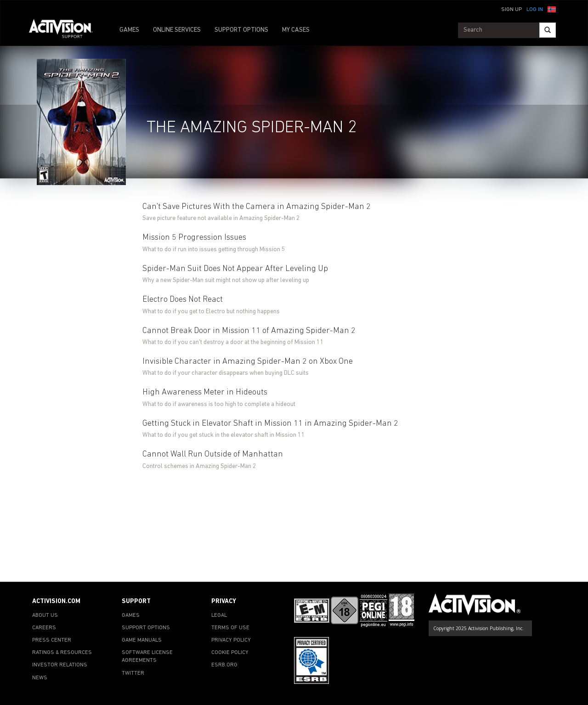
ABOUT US (45, 615)
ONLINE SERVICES (177, 30)
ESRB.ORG (224, 665)
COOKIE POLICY (230, 653)
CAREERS (44, 628)
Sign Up (512, 10)
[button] (552, 9)
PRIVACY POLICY (231, 640)
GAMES (129, 30)
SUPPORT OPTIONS (241, 30)
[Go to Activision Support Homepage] (65, 30)
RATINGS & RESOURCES (62, 653)
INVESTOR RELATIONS (60, 665)
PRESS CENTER (52, 640)
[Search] (548, 30)
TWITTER (133, 673)
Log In (535, 10)
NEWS (40, 678)
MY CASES (296, 30)
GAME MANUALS (142, 640)
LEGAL (219, 615)
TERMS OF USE (230, 628)
